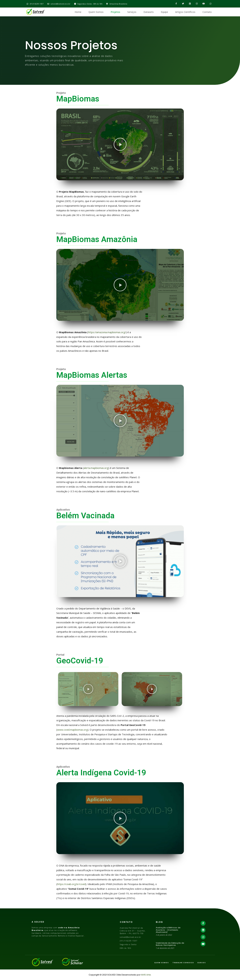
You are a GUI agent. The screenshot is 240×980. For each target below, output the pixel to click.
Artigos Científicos (185, 12)
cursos (202, 963)
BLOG (159, 922)
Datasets (149, 12)
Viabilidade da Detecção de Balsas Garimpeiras (170, 944)
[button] (120, 144)
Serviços (132, 12)
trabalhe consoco (183, 963)
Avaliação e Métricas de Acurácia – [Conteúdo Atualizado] (168, 930)
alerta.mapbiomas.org (96, 468)
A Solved (38, 922)
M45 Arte (146, 975)
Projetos (115, 12)
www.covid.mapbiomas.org (73, 730)
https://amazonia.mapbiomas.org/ (107, 332)
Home (78, 12)
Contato (207, 12)
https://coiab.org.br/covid (72, 884)
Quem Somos (96, 12)
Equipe (164, 12)
